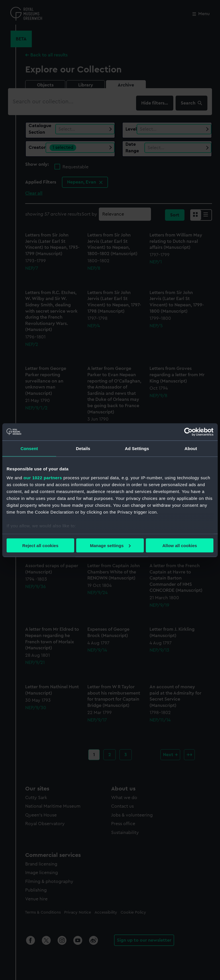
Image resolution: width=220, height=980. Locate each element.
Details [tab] (83, 448)
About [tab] (191, 448)
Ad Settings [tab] (137, 448)
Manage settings (110, 545)
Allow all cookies (180, 545)
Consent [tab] (29, 448)
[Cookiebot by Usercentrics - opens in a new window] (188, 432)
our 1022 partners (43, 478)
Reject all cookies (40, 545)
